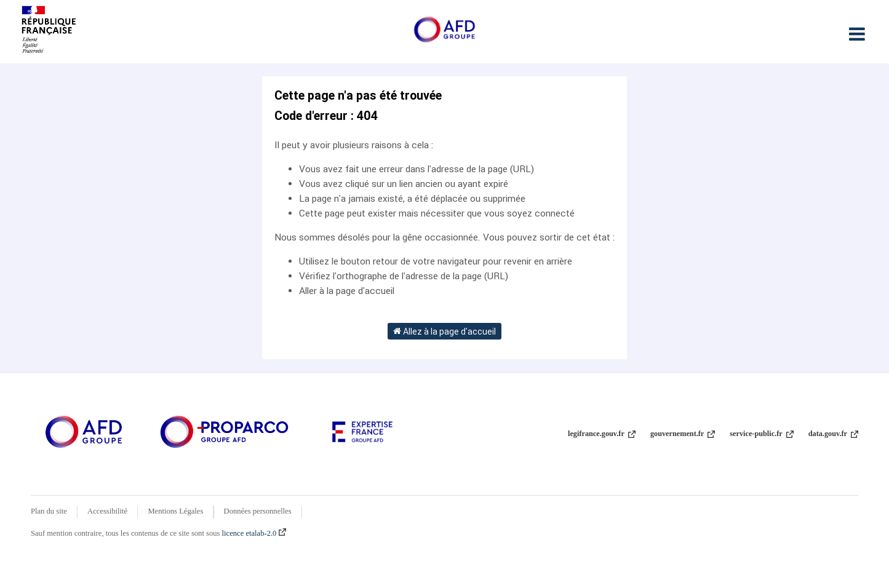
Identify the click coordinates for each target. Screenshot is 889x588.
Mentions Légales (175, 511)
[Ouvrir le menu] (857, 34)
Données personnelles (258, 511)
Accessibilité (107, 511)
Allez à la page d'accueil (444, 331)
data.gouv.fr (833, 434)
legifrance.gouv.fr (602, 434)
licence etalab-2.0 (254, 533)
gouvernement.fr (683, 434)
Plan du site (49, 511)
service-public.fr (761, 434)
